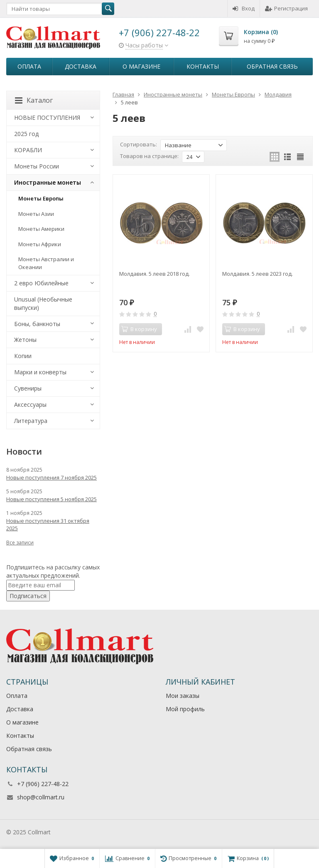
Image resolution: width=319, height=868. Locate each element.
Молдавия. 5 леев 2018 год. (155, 274)
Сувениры (28, 388)
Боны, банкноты (37, 324)
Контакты (203, 66)
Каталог (34, 100)
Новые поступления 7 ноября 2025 (52, 477)
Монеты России (37, 166)
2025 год (26, 134)
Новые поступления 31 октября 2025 (48, 524)
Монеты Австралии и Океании (46, 263)
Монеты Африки (40, 244)
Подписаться (28, 596)
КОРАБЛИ (28, 150)
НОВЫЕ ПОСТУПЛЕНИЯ (47, 117)
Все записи (20, 543)
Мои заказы (183, 696)
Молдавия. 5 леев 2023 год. (258, 274)
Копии (23, 356)
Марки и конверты (40, 372)
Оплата (29, 66)
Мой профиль (185, 709)
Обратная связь (272, 66)
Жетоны (25, 340)
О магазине (141, 66)
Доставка (81, 66)
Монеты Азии (36, 214)
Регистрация (286, 8)
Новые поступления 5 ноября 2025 (52, 499)
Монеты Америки (41, 229)
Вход (244, 8)
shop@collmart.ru (41, 797)
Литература (31, 421)
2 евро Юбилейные (41, 283)
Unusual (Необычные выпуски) (43, 303)
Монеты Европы (41, 198)
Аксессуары (30, 404)
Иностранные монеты (48, 182)
